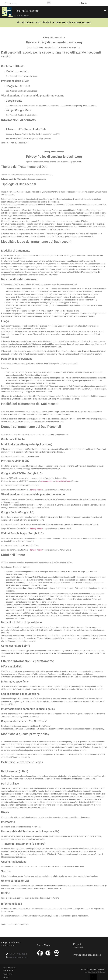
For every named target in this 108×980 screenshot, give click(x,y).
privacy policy (47, 481)
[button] (49, 2)
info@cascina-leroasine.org (87, 955)
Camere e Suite (8, 971)
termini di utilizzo (63, 481)
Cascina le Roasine (26, 11)
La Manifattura (100, 972)
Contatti (6, 977)
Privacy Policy (36, 490)
